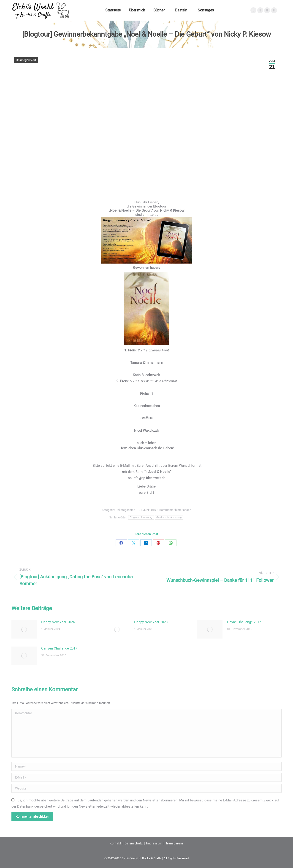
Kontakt (115, 843)
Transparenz (174, 843)
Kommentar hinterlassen (175, 510)
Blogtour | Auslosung (141, 517)
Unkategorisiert (26, 60)
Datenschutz (134, 843)
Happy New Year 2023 (151, 622)
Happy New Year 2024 (58, 622)
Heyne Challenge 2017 (244, 622)
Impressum (154, 843)
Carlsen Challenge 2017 (59, 648)
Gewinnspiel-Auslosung (169, 517)
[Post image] (24, 629)
